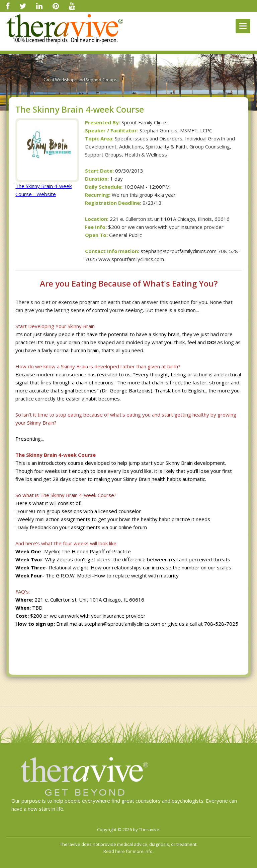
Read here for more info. (128, 851)
